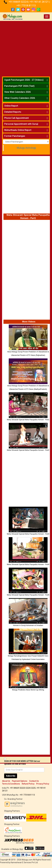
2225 (33, 788)
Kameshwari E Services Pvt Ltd (24, 862)
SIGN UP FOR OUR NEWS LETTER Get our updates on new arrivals (22, 763)
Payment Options (20, 781)
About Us (6, 781)
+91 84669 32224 (18, 2)
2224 (28, 788)
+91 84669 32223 (17, 788)
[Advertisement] (26, 48)
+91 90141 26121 (39, 2)
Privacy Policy (43, 784)
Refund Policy (28, 784)
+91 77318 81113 (26, 5)
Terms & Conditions (11, 784)
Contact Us (34, 781)
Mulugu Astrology (26, 148)
